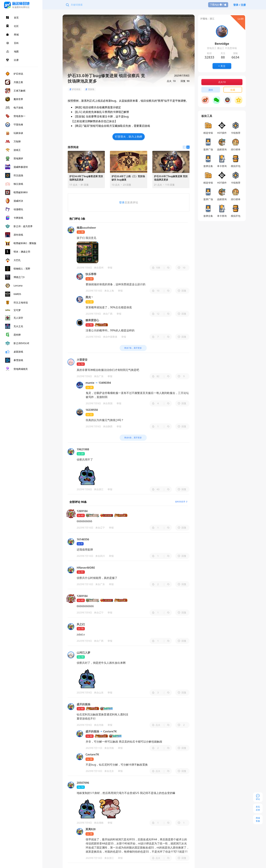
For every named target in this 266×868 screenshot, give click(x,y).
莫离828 (91, 829)
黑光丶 (90, 297)
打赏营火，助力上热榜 (129, 137)
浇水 (211, 90)
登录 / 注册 (240, 5)
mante (90, 383)
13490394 (103, 383)
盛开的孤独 (92, 731)
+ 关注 (222, 66)
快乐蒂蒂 (91, 274)
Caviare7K (108, 731)
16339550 (92, 410)
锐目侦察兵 (90, 107)
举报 (110, 268)
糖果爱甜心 (92, 320)
